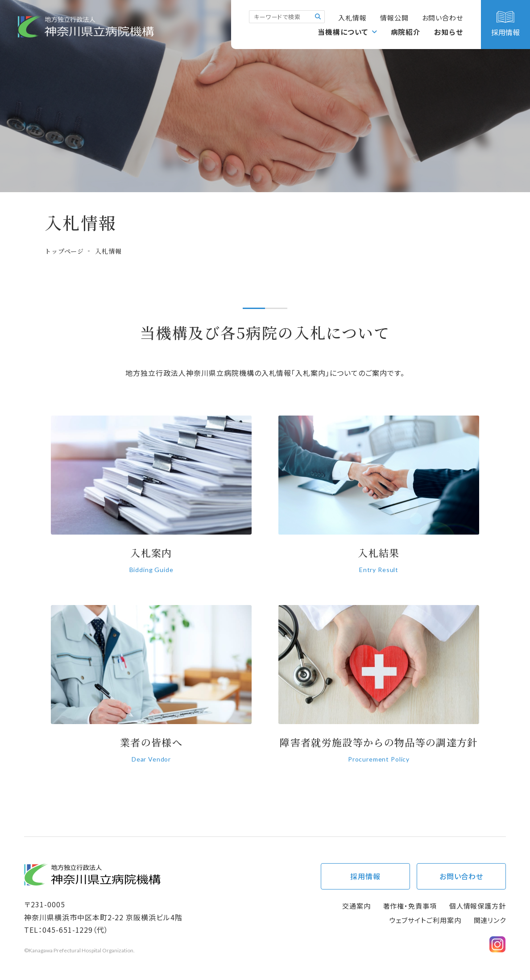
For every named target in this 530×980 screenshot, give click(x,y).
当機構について (344, 32)
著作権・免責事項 (410, 906)
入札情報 (352, 18)
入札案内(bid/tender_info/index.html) (151, 500)
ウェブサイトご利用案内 (425, 920)
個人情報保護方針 (478, 906)
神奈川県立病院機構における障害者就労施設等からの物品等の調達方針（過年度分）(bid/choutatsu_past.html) (379, 690)
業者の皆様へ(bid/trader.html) (151, 690)
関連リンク (490, 920)
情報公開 (394, 18)
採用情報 (365, 876)
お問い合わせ (443, 18)
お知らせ (449, 32)
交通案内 (356, 906)
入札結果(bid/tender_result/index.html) (379, 500)
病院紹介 (406, 32)
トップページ (64, 251)
